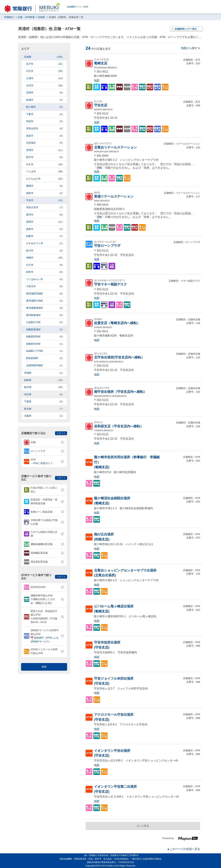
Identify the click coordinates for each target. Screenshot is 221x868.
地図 (97, 81)
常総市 (45, 121)
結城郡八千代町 (45, 351)
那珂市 (45, 215)
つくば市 (45, 172)
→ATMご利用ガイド (42, 463)
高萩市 (45, 136)
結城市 (45, 100)
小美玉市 (45, 286)
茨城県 (44, 57)
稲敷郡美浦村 (45, 330)
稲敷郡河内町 (45, 344)
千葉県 (44, 402)
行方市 (45, 265)
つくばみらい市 (45, 279)
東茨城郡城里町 (45, 308)
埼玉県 (44, 394)
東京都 (44, 409)
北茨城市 (45, 143)
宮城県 (44, 373)
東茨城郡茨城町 (45, 294)
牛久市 (45, 164)
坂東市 (45, 229)
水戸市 (45, 64)
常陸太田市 (45, 129)
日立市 (45, 71)
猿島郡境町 (45, 358)
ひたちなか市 (45, 179)
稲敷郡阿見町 (45, 337)
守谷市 (45, 200)
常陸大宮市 (45, 207)
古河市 (45, 86)
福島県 (44, 380)
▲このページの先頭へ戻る (183, 849)
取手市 (45, 157)
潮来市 (45, 193)
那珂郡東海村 (45, 315)
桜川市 (45, 251)
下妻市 (45, 114)
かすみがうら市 (45, 243)
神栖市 (45, 258)
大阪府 (44, 416)
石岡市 (45, 93)
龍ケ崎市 (45, 107)
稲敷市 (45, 236)
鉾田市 (45, 272)
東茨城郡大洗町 (45, 301)
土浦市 (45, 78)
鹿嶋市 (45, 186)
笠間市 (45, 150)
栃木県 (44, 387)
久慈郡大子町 (45, 322)
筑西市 (45, 222)
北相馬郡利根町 (45, 365)
